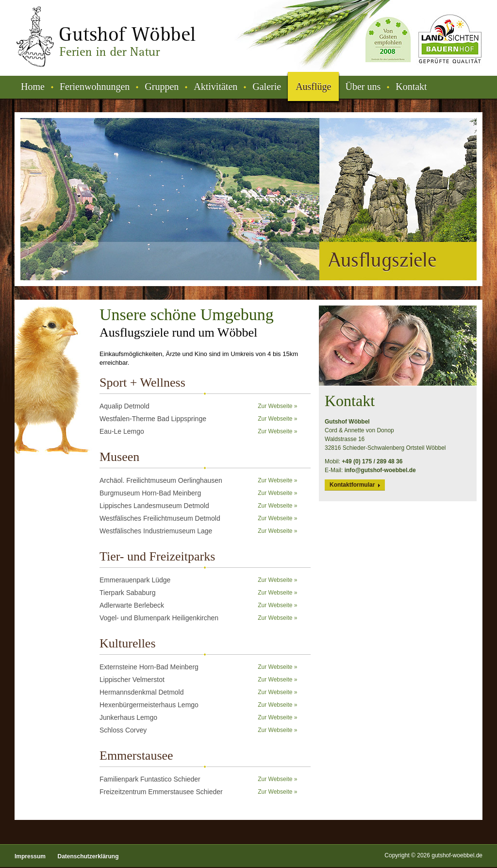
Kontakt (411, 86)
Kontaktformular (352, 485)
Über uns (363, 86)
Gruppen (162, 86)
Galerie (267, 86)
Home (33, 86)
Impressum (30, 856)
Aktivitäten (215, 86)
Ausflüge (313, 86)
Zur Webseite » (277, 406)
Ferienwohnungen (95, 86)
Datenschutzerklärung (88, 856)
